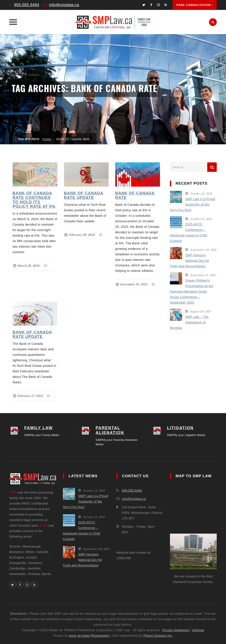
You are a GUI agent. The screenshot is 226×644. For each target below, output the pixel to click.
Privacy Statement (176, 630)
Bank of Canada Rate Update (84, 195)
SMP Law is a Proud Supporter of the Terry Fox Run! (193, 204)
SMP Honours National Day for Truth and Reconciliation (190, 261)
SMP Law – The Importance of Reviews (189, 322)
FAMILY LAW (39, 428)
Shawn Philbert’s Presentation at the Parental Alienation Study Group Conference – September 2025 (192, 291)
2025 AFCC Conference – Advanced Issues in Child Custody (189, 233)
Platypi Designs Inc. (158, 636)
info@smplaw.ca (65, 5)
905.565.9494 (27, 5)
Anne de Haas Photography (89, 636)
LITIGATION (180, 428)
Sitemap (198, 630)
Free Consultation (195, 5)
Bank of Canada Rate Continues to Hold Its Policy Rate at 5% (34, 200)
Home (47, 139)
